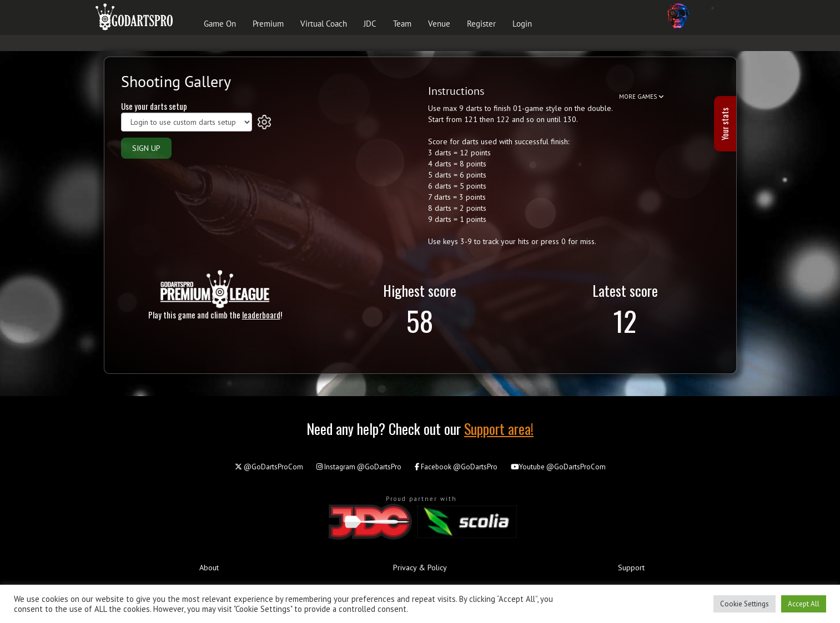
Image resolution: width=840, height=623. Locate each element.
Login (522, 24)
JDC (370, 24)
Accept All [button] (804, 604)
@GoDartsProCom (269, 467)
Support (631, 568)
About (209, 568)
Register (481, 24)
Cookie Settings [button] (745, 604)
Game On (220, 24)
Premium (268, 24)
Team (402, 24)
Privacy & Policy (420, 568)
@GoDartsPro (359, 467)
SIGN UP (146, 148)
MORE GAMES (642, 97)
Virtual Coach (324, 24)
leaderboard (261, 315)
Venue (439, 24)
